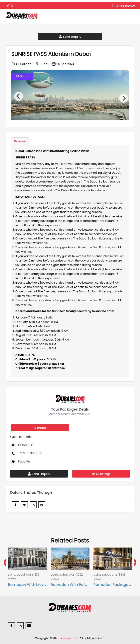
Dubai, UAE (23, 445)
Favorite (21, 461)
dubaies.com (69, 638)
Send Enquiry (70, 37)
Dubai (42, 64)
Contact (40, 428)
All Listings (101, 474)
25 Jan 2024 (63, 64)
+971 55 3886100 (123, 6)
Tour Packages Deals (70, 409)
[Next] (124, 98)
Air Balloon (21, 64)
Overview (20, 141)
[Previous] (19, 96)
